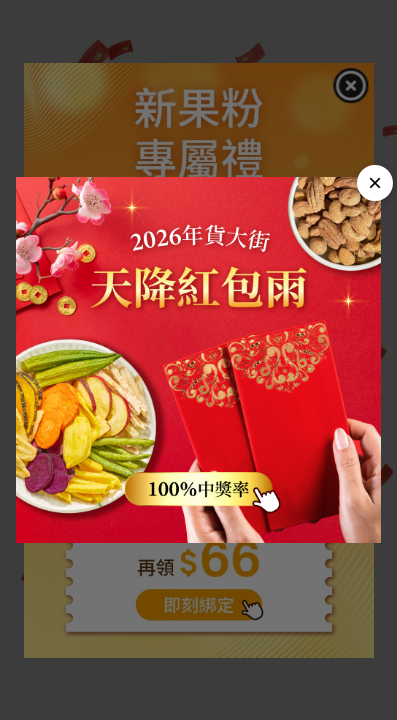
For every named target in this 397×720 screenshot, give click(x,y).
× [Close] (375, 182)
